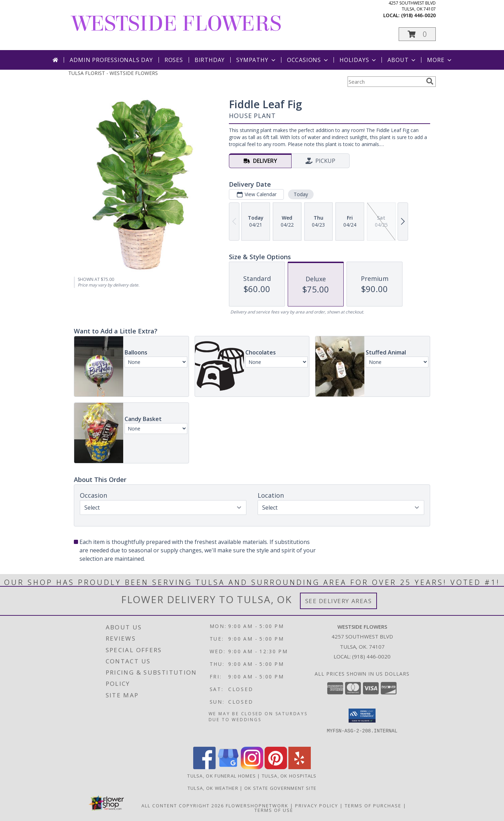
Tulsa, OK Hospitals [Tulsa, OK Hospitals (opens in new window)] (289, 776)
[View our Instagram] (252, 767)
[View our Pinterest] (276, 767)
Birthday (210, 60)
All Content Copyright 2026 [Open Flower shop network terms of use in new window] (183, 806)
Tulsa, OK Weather (213, 788)
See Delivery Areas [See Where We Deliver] (339, 601)
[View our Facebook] (204, 767)
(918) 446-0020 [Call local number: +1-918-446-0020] (418, 15)
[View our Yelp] (300, 767)
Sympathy (256, 60)
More (440, 60)
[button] (417, 34)
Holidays (358, 60)
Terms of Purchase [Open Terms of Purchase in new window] (373, 806)
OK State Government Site (280, 788)
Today (301, 194)
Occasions (308, 60)
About (402, 60)
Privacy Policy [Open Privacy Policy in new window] (317, 806)
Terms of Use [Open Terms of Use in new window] (274, 810)
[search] (430, 81)
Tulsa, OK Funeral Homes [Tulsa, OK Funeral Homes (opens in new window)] (222, 776)
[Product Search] (385, 82)
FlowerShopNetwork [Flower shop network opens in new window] (257, 806)
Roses (174, 60)
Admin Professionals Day (111, 60)
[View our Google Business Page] (228, 767)
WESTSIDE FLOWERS (177, 24)
